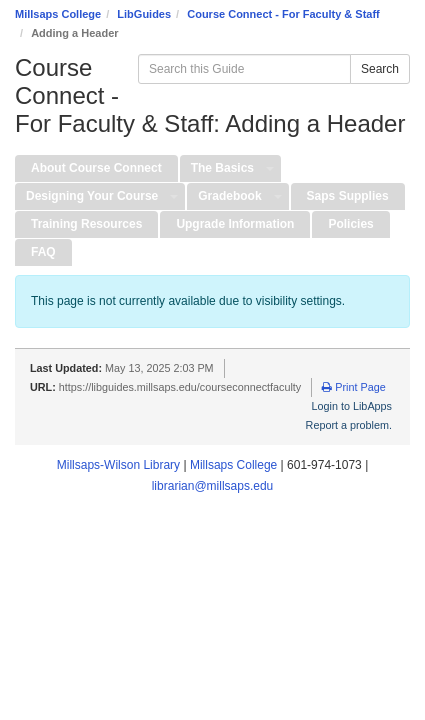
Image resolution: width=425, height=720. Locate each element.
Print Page (353, 387)
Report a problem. (349, 425)
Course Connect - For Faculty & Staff (283, 14)
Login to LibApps (352, 406)
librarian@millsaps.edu (213, 486)
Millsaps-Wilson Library (118, 465)
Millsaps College (58, 14)
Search (380, 69)
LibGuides (144, 14)
